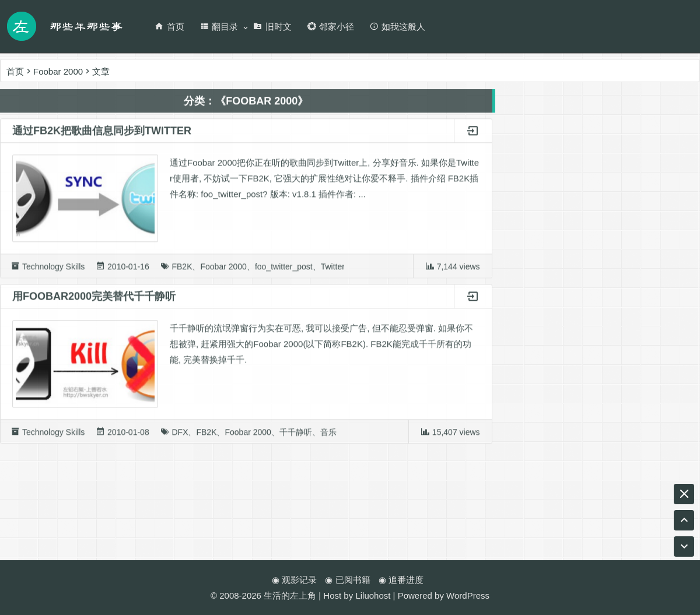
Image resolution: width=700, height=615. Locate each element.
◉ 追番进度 (401, 580)
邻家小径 (330, 27)
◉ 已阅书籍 (347, 580)
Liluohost (373, 595)
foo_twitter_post (284, 270)
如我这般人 (397, 27)
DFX (180, 435)
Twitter (333, 270)
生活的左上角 (290, 595)
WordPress (468, 595)
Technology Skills (53, 270)
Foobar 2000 (223, 270)
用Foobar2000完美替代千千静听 (94, 300)
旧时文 (272, 27)
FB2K (182, 270)
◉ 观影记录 (294, 580)
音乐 (328, 435)
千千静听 (296, 435)
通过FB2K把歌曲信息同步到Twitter (102, 134)
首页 (169, 27)
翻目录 (219, 27)
